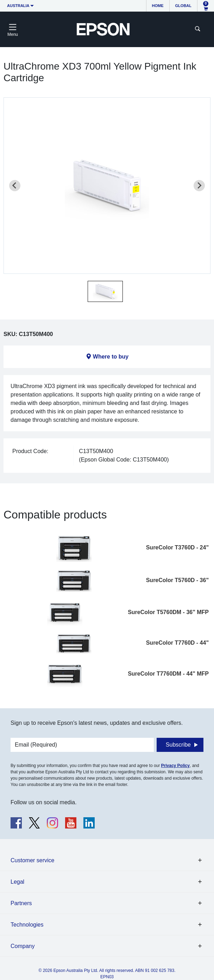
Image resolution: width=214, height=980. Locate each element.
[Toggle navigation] (13, 29)
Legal (17, 882)
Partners (21, 903)
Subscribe (178, 745)
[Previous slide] (15, 186)
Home (158, 6)
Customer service (32, 860)
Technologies (27, 925)
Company (23, 946)
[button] (105, 291)
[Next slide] (199, 186)
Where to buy (111, 357)
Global (183, 6)
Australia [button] (18, 6)
